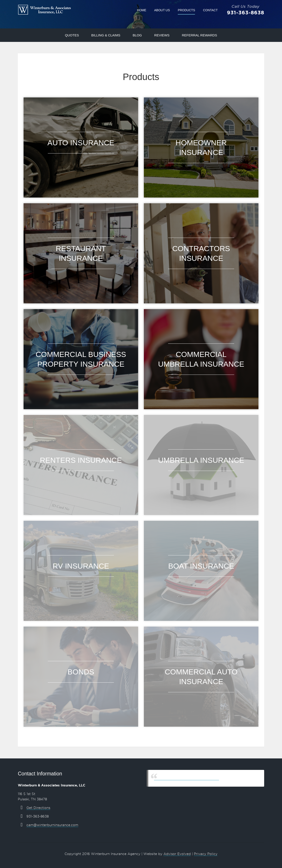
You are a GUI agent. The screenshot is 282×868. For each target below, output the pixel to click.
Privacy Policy (206, 854)
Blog (137, 35)
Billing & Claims (106, 35)
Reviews (162, 35)
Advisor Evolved (177, 854)
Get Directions (38, 808)
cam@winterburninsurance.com (52, 825)
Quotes (72, 35)
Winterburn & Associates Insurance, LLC (186, 778)
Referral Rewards (199, 35)
